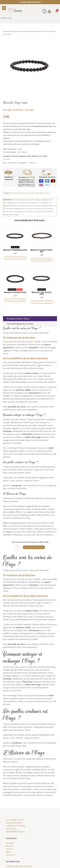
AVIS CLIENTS (11, 829)
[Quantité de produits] (18, 547)
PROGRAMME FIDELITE (15, 832)
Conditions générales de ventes (19, 866)
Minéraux (10, 846)
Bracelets (10, 843)
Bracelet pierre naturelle (20, 31)
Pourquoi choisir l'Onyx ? (19, 319)
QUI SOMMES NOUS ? (15, 820)
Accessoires (11, 855)
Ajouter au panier (34, 547)
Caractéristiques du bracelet (20, 324)
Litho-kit (9, 849)
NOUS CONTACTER (14, 823)
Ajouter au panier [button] (15, 258)
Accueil (6, 31)
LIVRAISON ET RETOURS (16, 826)
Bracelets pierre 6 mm (39, 31)
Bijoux (9, 852)
